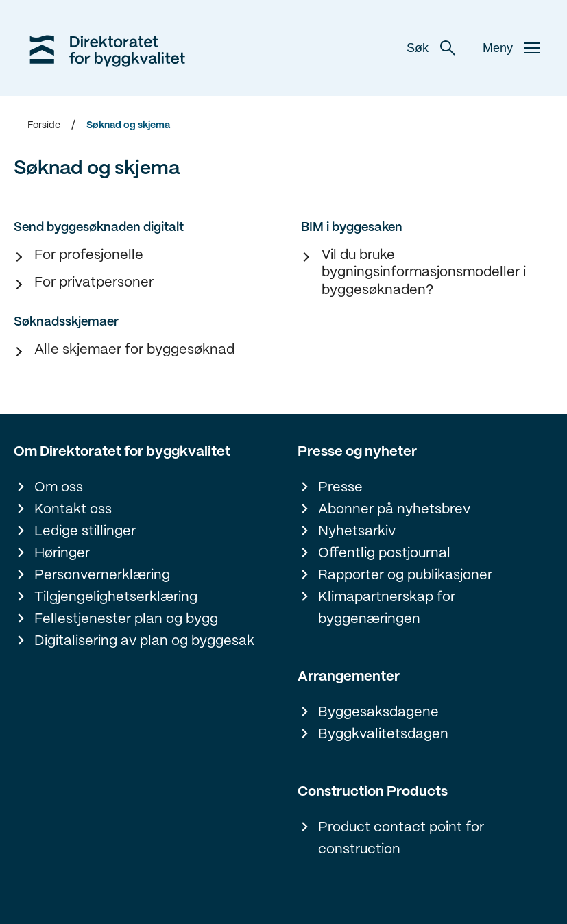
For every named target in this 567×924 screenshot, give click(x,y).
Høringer (62, 554)
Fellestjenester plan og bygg (126, 619)
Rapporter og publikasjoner (405, 575)
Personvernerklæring (102, 575)
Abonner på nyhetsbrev (394, 510)
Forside (44, 125)
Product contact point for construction (401, 839)
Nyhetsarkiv (357, 532)
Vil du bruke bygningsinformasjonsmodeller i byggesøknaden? (424, 273)
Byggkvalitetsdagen (383, 734)
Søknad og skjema (128, 125)
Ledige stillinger (85, 532)
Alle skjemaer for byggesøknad (134, 350)
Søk (431, 48)
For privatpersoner (94, 283)
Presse (340, 488)
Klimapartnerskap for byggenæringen (387, 608)
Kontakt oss (73, 510)
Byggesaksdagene (378, 713)
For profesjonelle (89, 255)
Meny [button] (511, 48)
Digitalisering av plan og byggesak (144, 641)
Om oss (59, 488)
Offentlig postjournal (384, 554)
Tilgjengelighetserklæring (116, 597)
